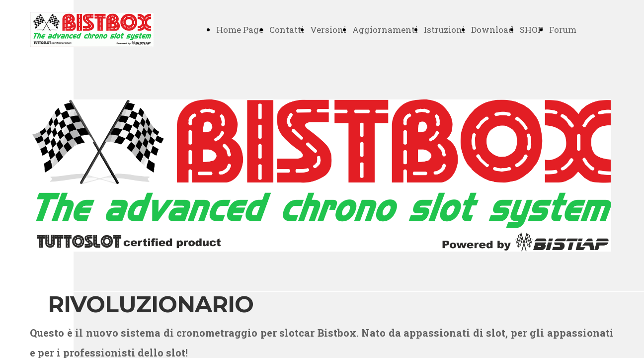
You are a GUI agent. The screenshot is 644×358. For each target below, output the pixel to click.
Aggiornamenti (385, 30)
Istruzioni (444, 30)
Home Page (240, 30)
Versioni (328, 30)
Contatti (287, 30)
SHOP (531, 30)
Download (492, 30)
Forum (563, 30)
